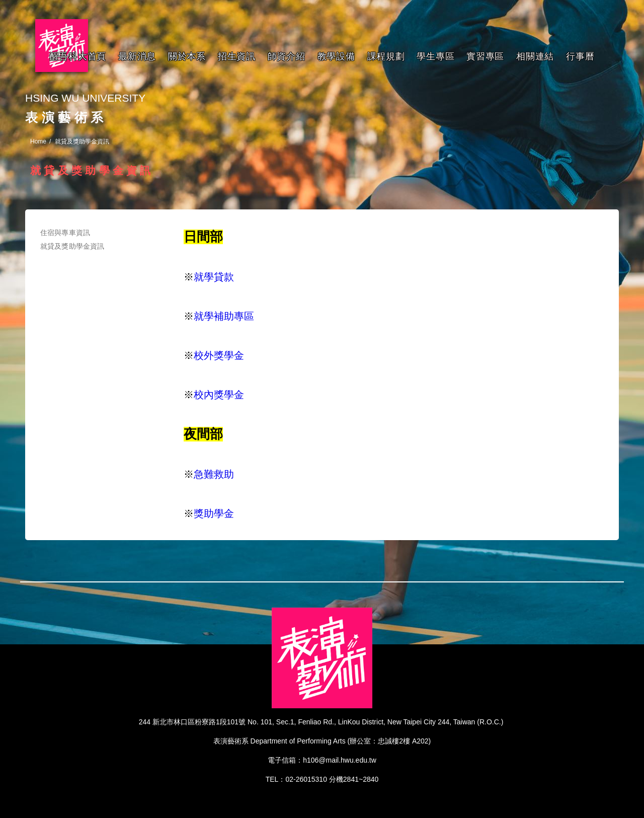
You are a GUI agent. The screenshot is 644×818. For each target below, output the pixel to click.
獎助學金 (214, 513)
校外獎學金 (219, 355)
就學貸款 (214, 277)
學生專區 (435, 56)
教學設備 (336, 56)
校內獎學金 (219, 395)
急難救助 (214, 474)
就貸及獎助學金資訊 (72, 246)
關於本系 (187, 56)
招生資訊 (237, 56)
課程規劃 (386, 56)
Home (38, 141)
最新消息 (137, 56)
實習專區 (485, 56)
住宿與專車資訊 (65, 233)
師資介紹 (287, 56)
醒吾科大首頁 (78, 56)
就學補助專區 (224, 316)
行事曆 (580, 56)
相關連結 (535, 56)
